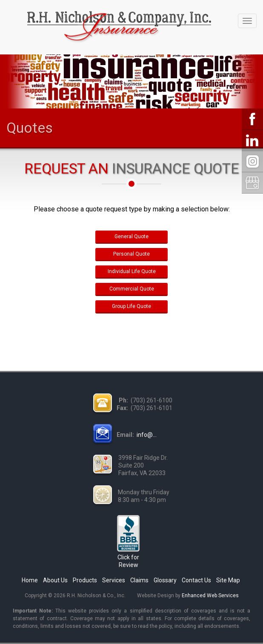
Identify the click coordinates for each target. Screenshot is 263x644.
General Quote (131, 237)
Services (114, 580)
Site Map (228, 580)
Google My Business (252, 183)
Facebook (252, 119)
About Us (55, 580)
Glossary (165, 580)
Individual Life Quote (132, 271)
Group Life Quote (131, 306)
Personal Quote (131, 254)
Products (85, 580)
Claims (139, 580)
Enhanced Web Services (210, 596)
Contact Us (196, 580)
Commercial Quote (132, 289)
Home (30, 580)
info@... (147, 435)
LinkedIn (252, 140)
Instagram (252, 162)
